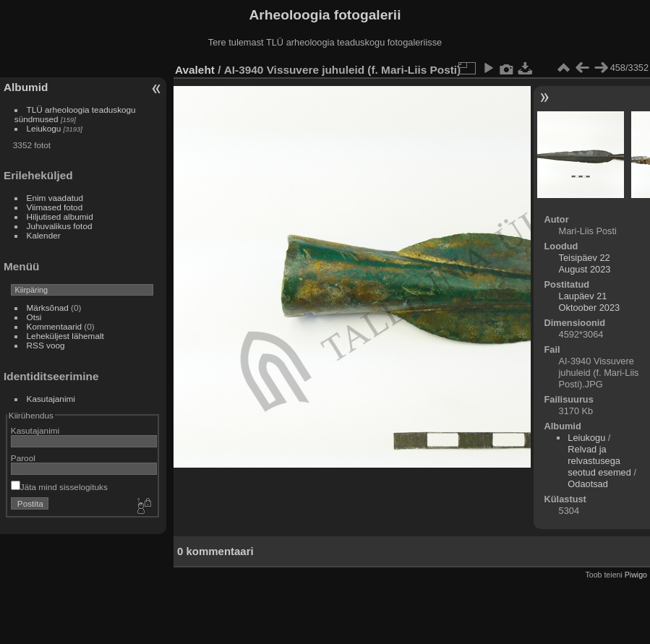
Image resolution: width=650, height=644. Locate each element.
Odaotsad (588, 484)
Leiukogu (44, 128)
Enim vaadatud (55, 198)
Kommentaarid (55, 326)
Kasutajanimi (51, 399)
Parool (23, 458)
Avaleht (195, 70)
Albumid (26, 87)
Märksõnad (48, 308)
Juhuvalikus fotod (60, 226)
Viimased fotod (55, 207)
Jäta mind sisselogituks (59, 487)
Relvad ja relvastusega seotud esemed (599, 461)
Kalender (44, 235)
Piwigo (636, 575)
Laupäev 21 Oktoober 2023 (590, 302)
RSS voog (46, 345)
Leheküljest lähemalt (65, 336)
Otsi (34, 317)
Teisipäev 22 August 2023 (585, 263)
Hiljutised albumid (60, 216)
